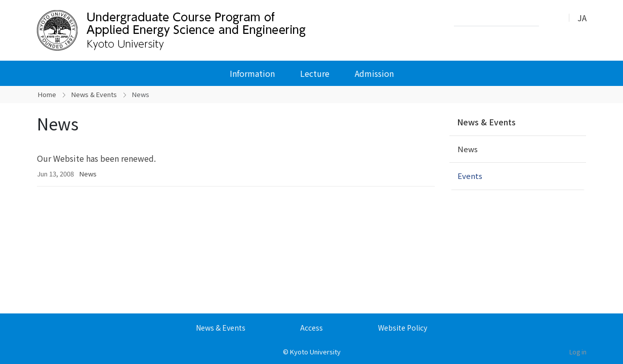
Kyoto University (315, 352)
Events (470, 176)
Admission (374, 73)
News (88, 174)
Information (252, 73)
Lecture (315, 73)
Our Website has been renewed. (96, 158)
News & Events (94, 94)
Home (47, 94)
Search (550, 18)
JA (582, 18)
